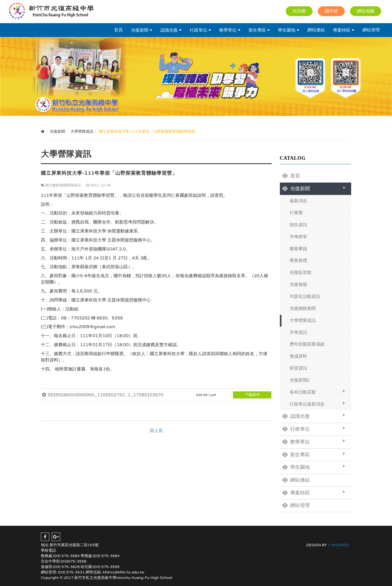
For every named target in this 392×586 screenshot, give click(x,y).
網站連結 (316, 30)
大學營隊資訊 (303, 321)
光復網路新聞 (303, 309)
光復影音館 (301, 273)
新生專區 (257, 30)
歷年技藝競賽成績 (307, 344)
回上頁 (156, 431)
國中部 (331, 11)
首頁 (118, 30)
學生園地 (287, 30)
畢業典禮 (298, 261)
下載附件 (252, 395)
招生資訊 (298, 225)
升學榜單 (298, 237)
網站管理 (371, 30)
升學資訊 (298, 333)
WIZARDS (340, 545)
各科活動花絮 (318, 392)
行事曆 (296, 213)
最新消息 (298, 201)
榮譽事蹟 (298, 249)
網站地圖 (366, 11)
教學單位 (228, 30)
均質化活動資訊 (305, 297)
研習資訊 (298, 368)
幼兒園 (299, 11)
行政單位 (198, 30)
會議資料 (298, 356)
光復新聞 (140, 30)
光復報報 (298, 285)
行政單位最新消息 (318, 404)
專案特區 (342, 30)
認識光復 (169, 30)
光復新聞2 (300, 380)
